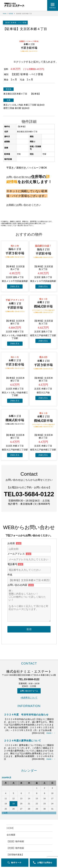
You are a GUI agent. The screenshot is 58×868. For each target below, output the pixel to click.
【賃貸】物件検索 (15, 830)
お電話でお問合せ (45, 863)
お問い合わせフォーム (29, 679)
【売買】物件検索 (16, 836)
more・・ (51, 721)
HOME (11, 816)
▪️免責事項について (29, 686)
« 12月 (5, 801)
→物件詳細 (15, 284)
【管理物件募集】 (15, 843)
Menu (53, 8)
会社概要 (12, 823)
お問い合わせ (13, 850)
